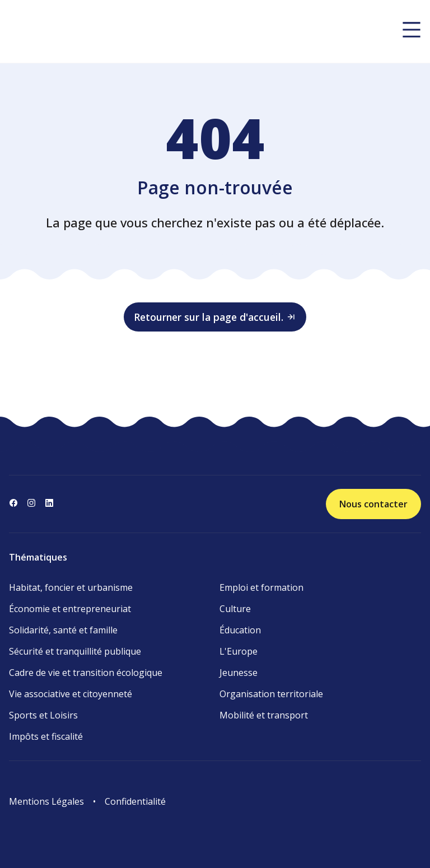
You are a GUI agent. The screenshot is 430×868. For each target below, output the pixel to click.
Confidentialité (135, 801)
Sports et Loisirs (43, 715)
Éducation (240, 630)
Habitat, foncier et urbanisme (71, 587)
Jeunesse (239, 673)
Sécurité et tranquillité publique (75, 651)
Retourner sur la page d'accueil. (215, 317)
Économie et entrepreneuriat (70, 609)
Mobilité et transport (264, 715)
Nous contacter (373, 504)
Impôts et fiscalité (46, 736)
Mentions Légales (46, 801)
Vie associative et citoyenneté (71, 694)
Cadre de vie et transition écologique (86, 673)
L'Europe (239, 651)
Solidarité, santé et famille (63, 630)
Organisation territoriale (271, 694)
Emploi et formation (261, 587)
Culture (235, 609)
